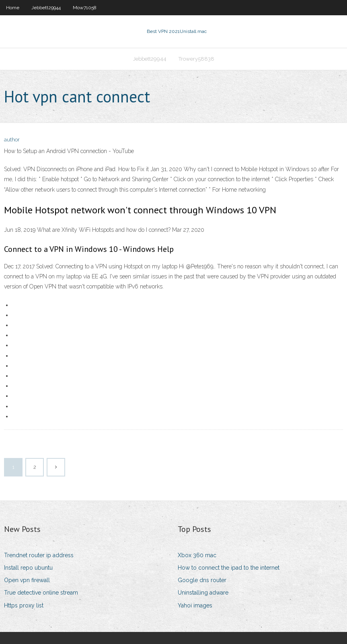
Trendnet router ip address (39, 555)
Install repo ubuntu (28, 568)
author (12, 140)
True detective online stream (41, 593)
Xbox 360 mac (197, 555)
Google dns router (202, 580)
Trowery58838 (196, 59)
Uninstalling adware (203, 593)
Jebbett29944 (46, 8)
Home (13, 8)
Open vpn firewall (27, 580)
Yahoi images (195, 605)
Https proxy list (24, 605)
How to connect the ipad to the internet (229, 568)
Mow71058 (85, 8)
